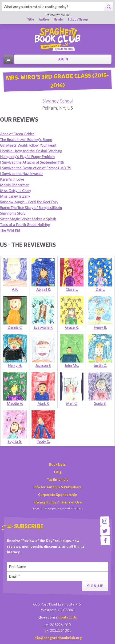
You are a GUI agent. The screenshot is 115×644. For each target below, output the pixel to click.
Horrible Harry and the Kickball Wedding (31, 151)
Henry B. (100, 327)
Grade (58, 19)
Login (63, 59)
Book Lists (57, 464)
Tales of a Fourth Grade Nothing (25, 225)
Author (44, 19)
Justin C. (100, 365)
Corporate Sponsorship (57, 495)
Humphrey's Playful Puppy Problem (27, 157)
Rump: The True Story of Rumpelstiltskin (31, 208)
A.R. (15, 289)
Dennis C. (15, 327)
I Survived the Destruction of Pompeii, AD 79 (36, 168)
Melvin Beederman (15, 185)
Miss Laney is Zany (15, 196)
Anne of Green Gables (17, 134)
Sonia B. (100, 403)
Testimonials (58, 479)
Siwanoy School (58, 101)
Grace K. (72, 327)
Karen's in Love (12, 179)
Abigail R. (43, 289)
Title (31, 19)
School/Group (78, 19)
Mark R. (43, 403)
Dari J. (100, 289)
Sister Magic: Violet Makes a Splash (28, 219)
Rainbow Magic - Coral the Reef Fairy (29, 202)
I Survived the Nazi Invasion (22, 174)
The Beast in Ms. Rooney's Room (26, 140)
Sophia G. (15, 441)
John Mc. (72, 365)
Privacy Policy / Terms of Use (58, 502)
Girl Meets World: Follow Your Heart (28, 145)
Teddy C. (43, 441)
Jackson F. (43, 365)
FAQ (58, 472)
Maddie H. (15, 403)
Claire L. (72, 289)
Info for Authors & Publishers (57, 487)
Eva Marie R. (43, 327)
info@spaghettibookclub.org (58, 638)
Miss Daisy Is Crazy (16, 191)
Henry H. (15, 365)
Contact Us (68, 617)
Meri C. (72, 403)
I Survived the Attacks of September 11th (32, 162)
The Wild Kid (10, 230)
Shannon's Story (13, 213)
